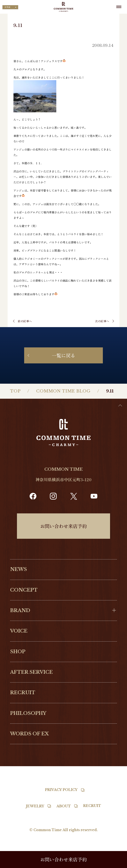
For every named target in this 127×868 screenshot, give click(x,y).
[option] (117, 865)
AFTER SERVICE (31, 672)
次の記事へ (102, 321)
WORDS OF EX (29, 734)
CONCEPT (24, 590)
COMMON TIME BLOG (63, 391)
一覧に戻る (64, 355)
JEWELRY (35, 806)
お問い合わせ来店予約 (64, 526)
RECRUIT (23, 693)
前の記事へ (25, 321)
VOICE (19, 631)
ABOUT (64, 806)
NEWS (19, 569)
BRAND (20, 610)
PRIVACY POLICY (61, 790)
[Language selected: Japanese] (10, 7)
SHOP (18, 652)
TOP (15, 391)
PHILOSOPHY (28, 713)
